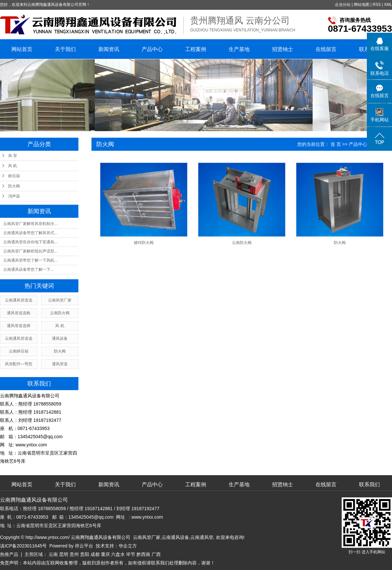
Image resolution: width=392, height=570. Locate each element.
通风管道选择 (19, 326)
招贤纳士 (283, 49)
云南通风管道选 (19, 300)
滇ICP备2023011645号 (23, 546)
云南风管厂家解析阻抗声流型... (30, 251)
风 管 (13, 156)
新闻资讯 (109, 49)
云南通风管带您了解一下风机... (30, 260)
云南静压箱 (19, 351)
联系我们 (369, 484)
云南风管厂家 (60, 300)
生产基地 (239, 49)
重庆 (106, 554)
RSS (377, 5)
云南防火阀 (60, 313)
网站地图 (362, 5)
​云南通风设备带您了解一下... (28, 269)
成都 (95, 554)
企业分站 (343, 5)
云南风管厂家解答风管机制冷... (30, 224)
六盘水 (118, 554)
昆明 (64, 554)
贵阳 (85, 554)
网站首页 (22, 49)
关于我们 (65, 49)
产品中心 (152, 49)
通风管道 (60, 364)
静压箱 (14, 176)
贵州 (74, 554)
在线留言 (326, 49)
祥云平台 (84, 546)
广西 (156, 554)
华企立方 (128, 546)
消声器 (14, 196)
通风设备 (60, 338)
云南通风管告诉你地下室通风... (30, 242)
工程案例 (196, 49)
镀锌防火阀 (144, 243)
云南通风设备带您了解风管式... (30, 233)
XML (388, 5)
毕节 (131, 554)
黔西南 (143, 554)
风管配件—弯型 (19, 364)
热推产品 (9, 554)
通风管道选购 (19, 313)
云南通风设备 (175, 537)
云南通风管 (202, 537)
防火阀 (14, 186)
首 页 (336, 144)
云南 (53, 554)
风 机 (13, 166)
